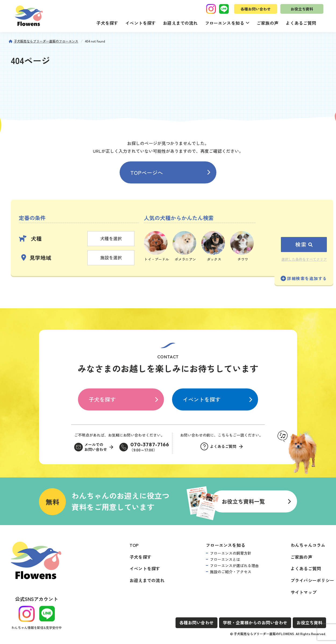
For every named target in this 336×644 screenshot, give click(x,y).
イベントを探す (140, 23)
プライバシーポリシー (312, 580)
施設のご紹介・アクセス (231, 572)
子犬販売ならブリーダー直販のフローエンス (46, 41)
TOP (134, 545)
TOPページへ (147, 173)
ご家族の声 (268, 23)
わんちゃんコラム (308, 545)
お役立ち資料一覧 (243, 501)
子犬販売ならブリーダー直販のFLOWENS (264, 634)
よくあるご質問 (301, 23)
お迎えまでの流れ (180, 23)
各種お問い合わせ (256, 9)
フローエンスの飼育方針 (231, 553)
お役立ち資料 (302, 9)
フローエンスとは (225, 559)
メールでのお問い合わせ (96, 447)
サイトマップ (304, 592)
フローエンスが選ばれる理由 (234, 565)
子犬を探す (107, 23)
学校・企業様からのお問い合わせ (255, 622)
